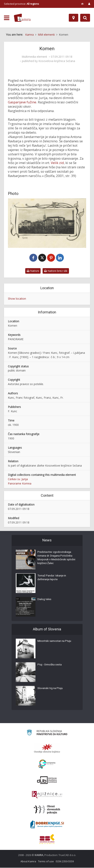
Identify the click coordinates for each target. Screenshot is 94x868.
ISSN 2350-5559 (65, 862)
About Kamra (28, 862)
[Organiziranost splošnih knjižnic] (47, 749)
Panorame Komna (20, 484)
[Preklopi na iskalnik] (85, 18)
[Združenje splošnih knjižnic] (47, 839)
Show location (17, 299)
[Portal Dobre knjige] (47, 825)
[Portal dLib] (47, 780)
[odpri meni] (7, 18)
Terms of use (46, 862)
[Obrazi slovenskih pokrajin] (47, 810)
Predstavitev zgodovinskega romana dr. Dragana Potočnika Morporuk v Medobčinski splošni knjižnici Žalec (56, 559)
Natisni (33, 271)
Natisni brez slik (56, 271)
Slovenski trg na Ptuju (51, 689)
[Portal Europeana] (47, 765)
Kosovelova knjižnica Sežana (57, 61)
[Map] (74, 18)
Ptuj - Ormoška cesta (50, 666)
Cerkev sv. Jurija (18, 479)
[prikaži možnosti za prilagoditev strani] (82, 4)
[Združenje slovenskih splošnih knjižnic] (47, 795)
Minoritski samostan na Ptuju (55, 642)
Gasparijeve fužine (22, 102)
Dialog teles (45, 600)
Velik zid (57, 163)
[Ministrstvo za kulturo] (47, 734)
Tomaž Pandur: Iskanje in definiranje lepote (53, 579)
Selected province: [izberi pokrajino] (21, 4)
